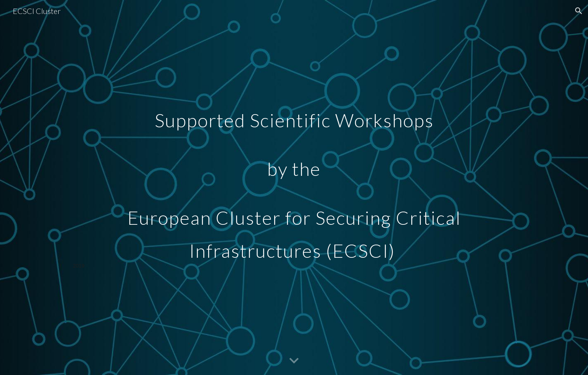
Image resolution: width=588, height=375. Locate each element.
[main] (294, 187)
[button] (579, 11)
